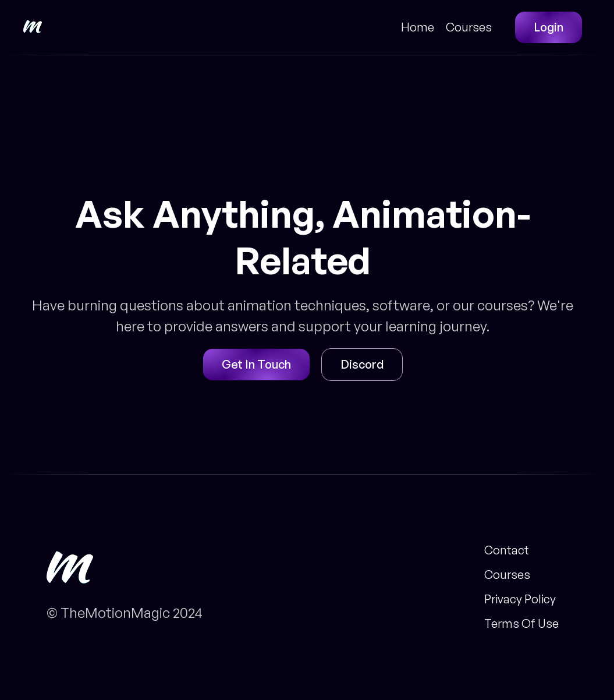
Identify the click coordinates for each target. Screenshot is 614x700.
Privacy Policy (520, 599)
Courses (469, 27)
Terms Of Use (521, 624)
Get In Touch (256, 364)
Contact (507, 550)
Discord (362, 364)
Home (418, 27)
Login (549, 27)
